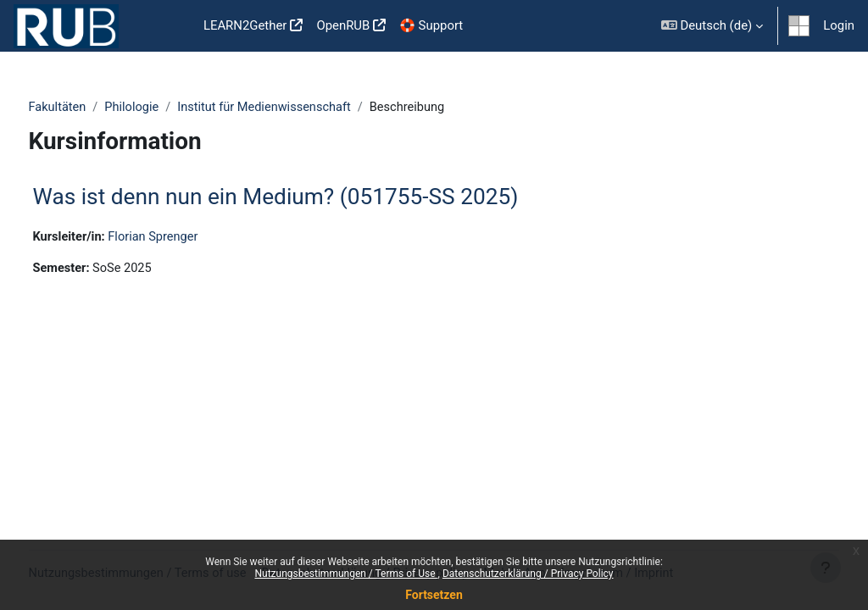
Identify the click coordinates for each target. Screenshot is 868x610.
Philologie (166, 108)
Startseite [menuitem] (170, 26)
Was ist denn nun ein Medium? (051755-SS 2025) (307, 197)
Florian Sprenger (188, 237)
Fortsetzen (434, 595)
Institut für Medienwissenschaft (301, 108)
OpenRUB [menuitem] (343, 25)
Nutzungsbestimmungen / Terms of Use (346, 574)
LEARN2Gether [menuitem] (245, 25)
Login (839, 25)
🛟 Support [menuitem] (431, 25)
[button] (712, 26)
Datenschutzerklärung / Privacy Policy (528, 574)
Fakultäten (90, 108)
